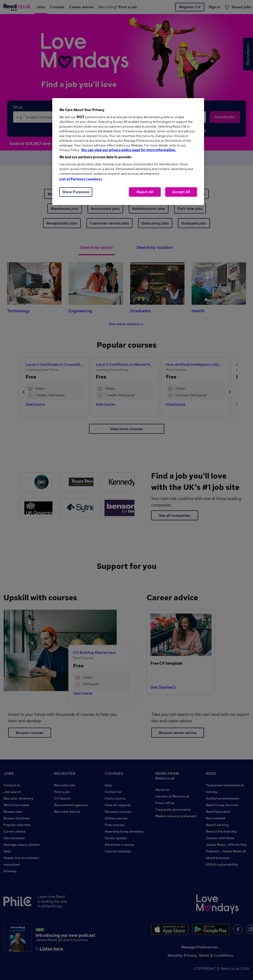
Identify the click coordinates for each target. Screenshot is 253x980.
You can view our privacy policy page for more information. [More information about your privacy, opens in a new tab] (129, 150)
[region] (128, 152)
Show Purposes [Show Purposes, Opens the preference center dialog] (76, 192)
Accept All (181, 192)
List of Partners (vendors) (81, 179)
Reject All (145, 192)
